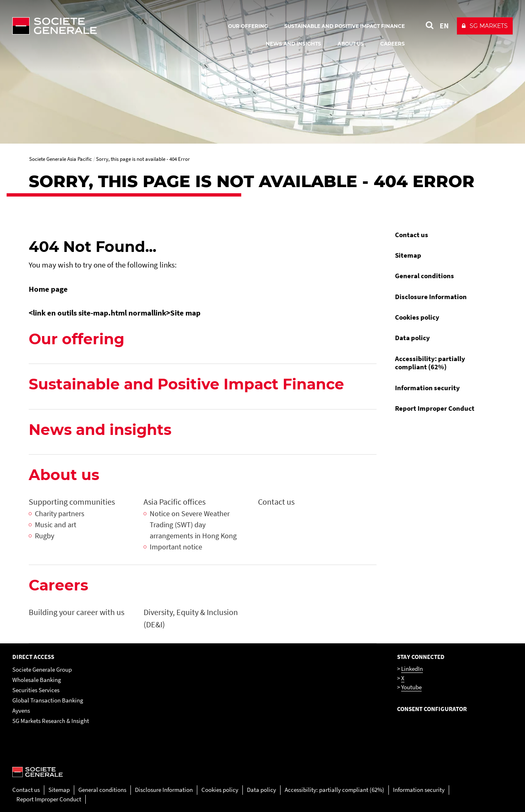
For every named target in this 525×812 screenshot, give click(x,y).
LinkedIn (412, 669)
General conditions (425, 276)
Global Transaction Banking (48, 700)
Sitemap (408, 255)
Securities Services (36, 690)
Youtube (411, 687)
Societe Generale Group (42, 669)
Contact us (412, 235)
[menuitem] (443, 235)
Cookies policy (417, 317)
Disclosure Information (431, 297)
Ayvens (21, 710)
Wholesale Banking (37, 680)
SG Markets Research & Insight (51, 721)
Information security (427, 388)
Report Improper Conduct (435, 408)
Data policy (412, 338)
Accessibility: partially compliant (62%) (430, 363)
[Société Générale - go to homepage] (103, 26)
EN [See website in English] (444, 26)
